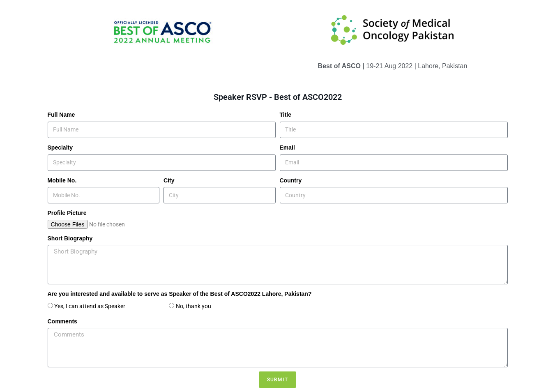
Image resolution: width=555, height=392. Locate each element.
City (169, 180)
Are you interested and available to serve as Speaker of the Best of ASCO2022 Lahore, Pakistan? (180, 294)
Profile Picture (67, 213)
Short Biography (70, 238)
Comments (62, 321)
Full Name (61, 115)
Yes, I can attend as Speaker (109, 306)
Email (287, 148)
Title (286, 115)
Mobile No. (62, 180)
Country (291, 180)
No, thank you (193, 306)
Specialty (60, 148)
